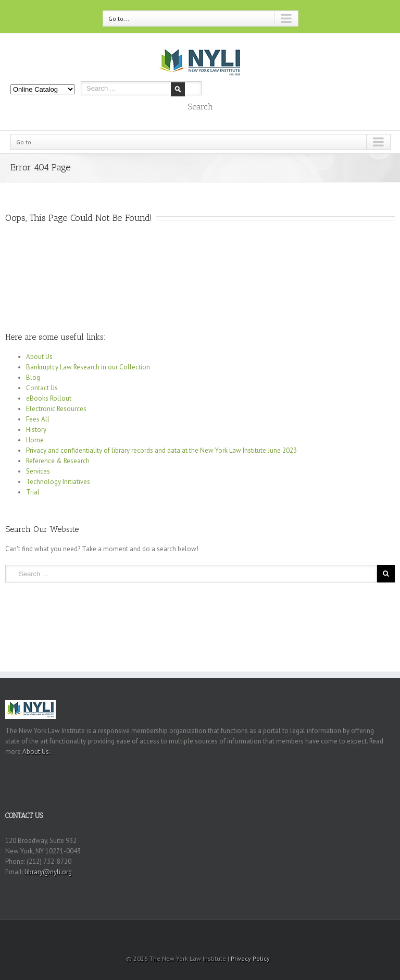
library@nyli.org (48, 872)
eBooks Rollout (49, 398)
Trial (33, 492)
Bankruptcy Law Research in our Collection (88, 367)
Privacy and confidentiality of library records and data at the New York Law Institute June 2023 (161, 450)
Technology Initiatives (58, 482)
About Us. (36, 752)
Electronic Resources (56, 409)
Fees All (38, 419)
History (36, 430)
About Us (39, 357)
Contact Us (42, 388)
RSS (188, 932)
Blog (33, 377)
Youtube (209, 935)
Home (35, 440)
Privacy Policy (250, 958)
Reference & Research (58, 461)
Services (38, 471)
